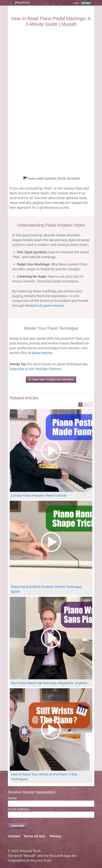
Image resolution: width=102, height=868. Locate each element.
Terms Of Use (34, 836)
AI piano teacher (40, 353)
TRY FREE (86, 3)
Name (12, 798)
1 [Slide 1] (80, 404)
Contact (14, 836)
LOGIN (75, 3)
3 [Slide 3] (90, 404)
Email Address (18, 809)
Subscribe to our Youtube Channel (35, 369)
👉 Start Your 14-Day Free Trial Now (51, 379)
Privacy (56, 836)
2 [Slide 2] (85, 404)
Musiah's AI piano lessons (44, 305)
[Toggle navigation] (11, 3)
